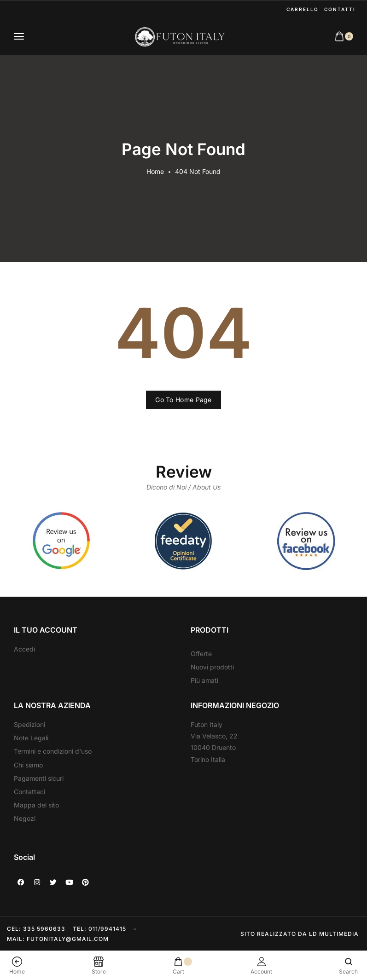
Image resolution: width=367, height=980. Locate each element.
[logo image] (180, 37)
